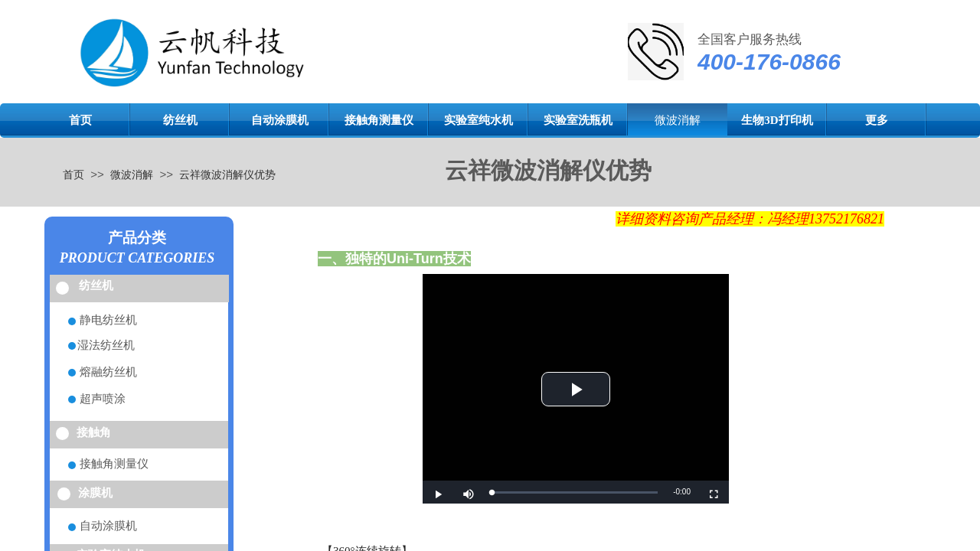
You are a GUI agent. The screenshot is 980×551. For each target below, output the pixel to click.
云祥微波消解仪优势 (227, 174)
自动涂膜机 (280, 120)
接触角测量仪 (379, 120)
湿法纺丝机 (106, 345)
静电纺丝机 (108, 320)
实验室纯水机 (479, 120)
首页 (80, 120)
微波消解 (678, 120)
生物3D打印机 (777, 120)
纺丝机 (180, 120)
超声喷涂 (103, 399)
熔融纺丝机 (108, 372)
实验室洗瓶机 (578, 120)
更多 (877, 120)
